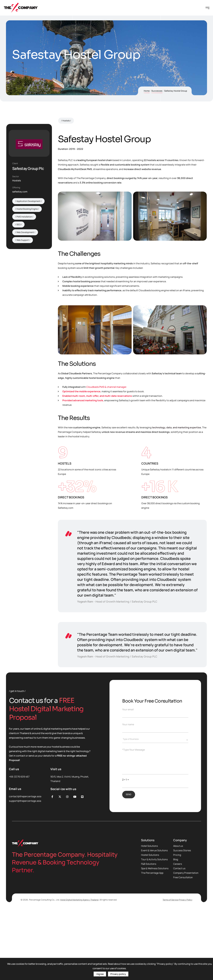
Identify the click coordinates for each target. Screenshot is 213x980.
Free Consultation (183, 948)
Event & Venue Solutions (154, 921)
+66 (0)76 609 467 (19, 847)
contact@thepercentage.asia (25, 867)
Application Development (28, 201)
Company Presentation (186, 944)
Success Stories (182, 921)
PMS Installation (24, 217)
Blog (176, 930)
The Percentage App (152, 944)
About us (178, 917)
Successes (157, 91)
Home (147, 91)
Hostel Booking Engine (27, 209)
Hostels (66, 191)
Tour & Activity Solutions (154, 930)
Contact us (179, 939)
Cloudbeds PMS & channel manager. (107, 458)
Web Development (25, 232)
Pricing (177, 926)
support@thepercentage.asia (25, 872)
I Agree (100, 974)
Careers (178, 935)
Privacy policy (118, 974)
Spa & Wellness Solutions (155, 939)
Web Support (23, 240)
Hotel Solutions (149, 917)
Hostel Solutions (150, 926)
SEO (18, 224)
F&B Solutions (149, 935)
